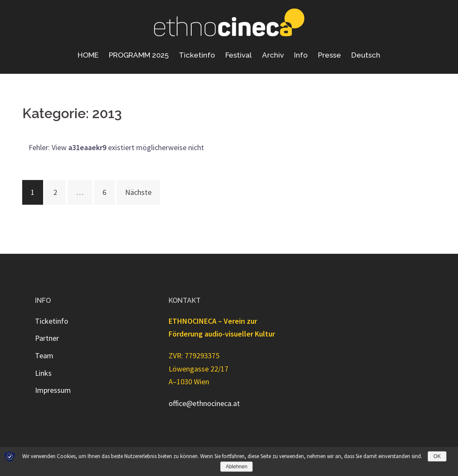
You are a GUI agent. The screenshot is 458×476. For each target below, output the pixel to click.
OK (437, 456)
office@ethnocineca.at (204, 403)
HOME (88, 55)
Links (43, 373)
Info (301, 55)
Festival (239, 55)
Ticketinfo (197, 55)
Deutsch (366, 55)
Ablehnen (237, 467)
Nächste (138, 192)
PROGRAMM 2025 (139, 55)
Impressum (53, 390)
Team (44, 356)
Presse (330, 55)
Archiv (273, 55)
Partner (47, 338)
